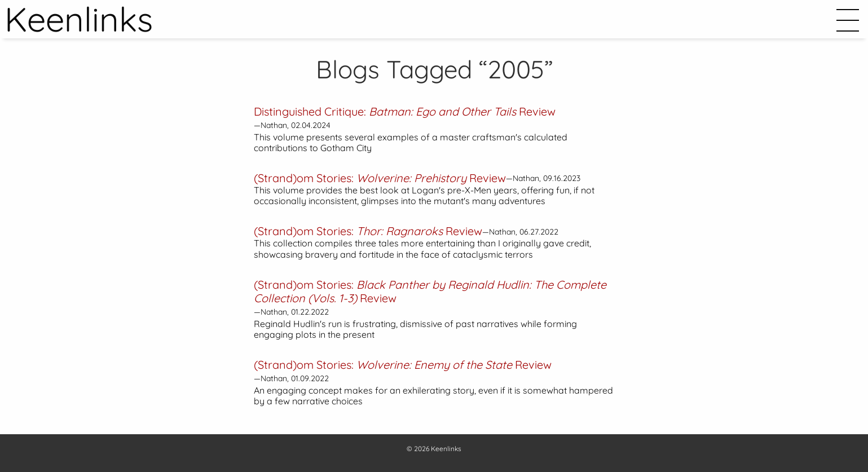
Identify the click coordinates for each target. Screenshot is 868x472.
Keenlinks (446, 449)
